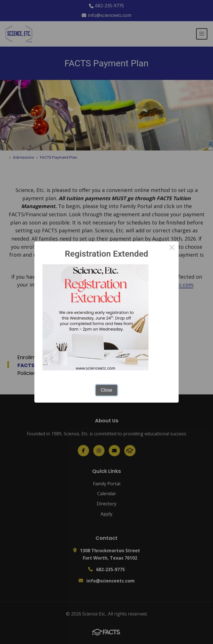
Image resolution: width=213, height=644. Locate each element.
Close (107, 390)
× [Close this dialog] (172, 248)
